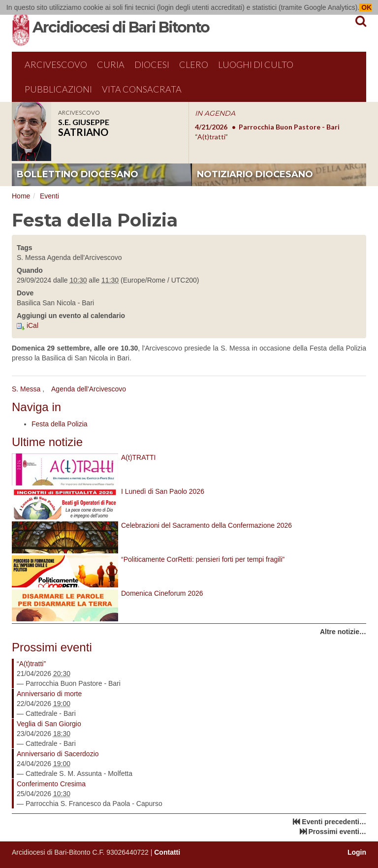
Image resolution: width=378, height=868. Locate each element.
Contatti (167, 852)
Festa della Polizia (60, 424)
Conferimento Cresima (51, 784)
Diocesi (152, 64)
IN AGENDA (215, 113)
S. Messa (26, 389)
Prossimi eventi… (338, 832)
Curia (111, 64)
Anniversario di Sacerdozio (58, 754)
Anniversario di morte (49, 694)
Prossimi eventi (52, 647)
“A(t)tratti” (31, 664)
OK (365, 7)
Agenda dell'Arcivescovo (89, 389)
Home (21, 196)
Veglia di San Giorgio (49, 724)
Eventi (49, 196)
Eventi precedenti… (334, 822)
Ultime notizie (47, 442)
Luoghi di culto (256, 64)
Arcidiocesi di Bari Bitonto (121, 27)
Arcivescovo (56, 64)
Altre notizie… (343, 632)
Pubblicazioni (58, 89)
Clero (194, 64)
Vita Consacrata (142, 89)
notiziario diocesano (255, 174)
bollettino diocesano (78, 174)
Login (357, 852)
